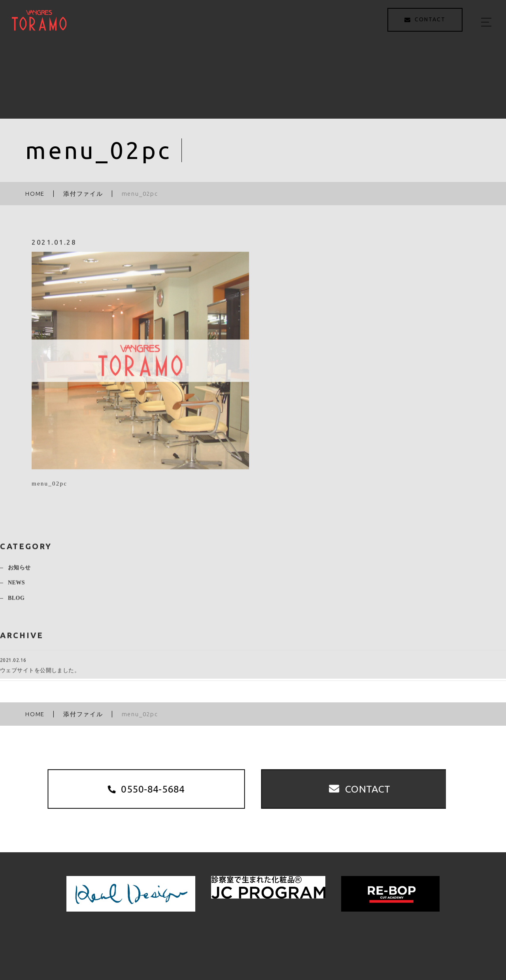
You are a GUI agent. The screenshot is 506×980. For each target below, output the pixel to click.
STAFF (349, 944)
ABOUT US (243, 944)
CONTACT (458, 944)
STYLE (315, 944)
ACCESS (416, 944)
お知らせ (19, 571)
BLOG (16, 601)
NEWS (16, 586)
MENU (282, 944)
